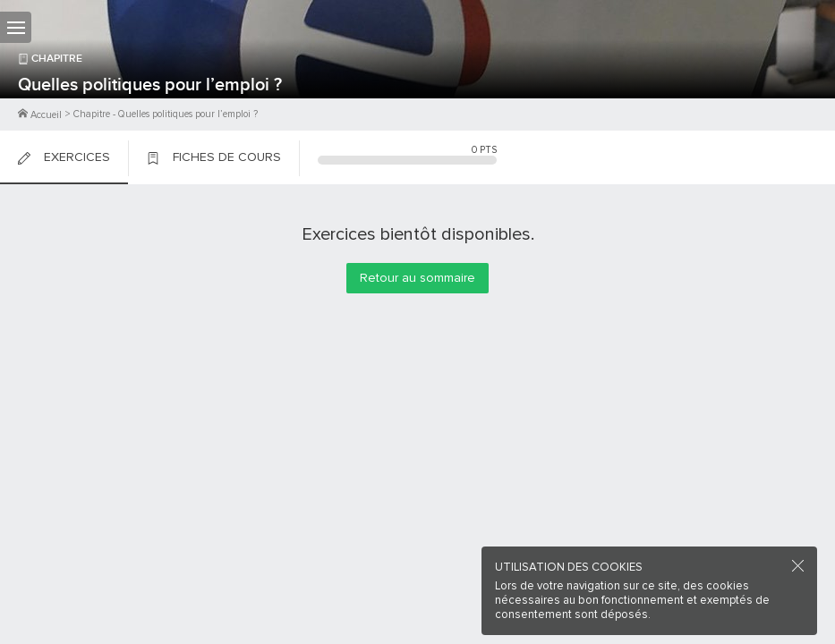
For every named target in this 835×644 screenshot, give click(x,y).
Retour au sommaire (417, 278)
